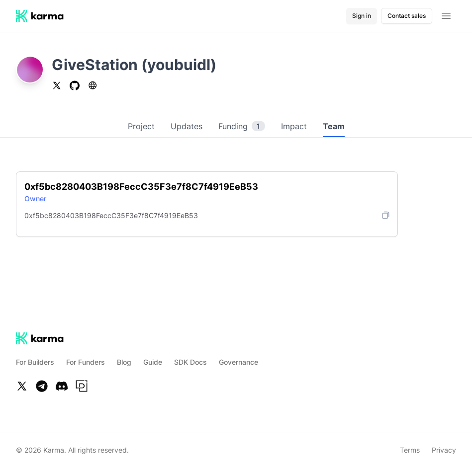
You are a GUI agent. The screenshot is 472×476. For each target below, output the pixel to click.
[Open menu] (446, 16)
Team (334, 126)
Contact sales (407, 16)
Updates (187, 126)
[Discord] (62, 386)
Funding (242, 126)
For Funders (86, 362)
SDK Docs (190, 362)
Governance (238, 362)
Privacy (444, 450)
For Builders (35, 362)
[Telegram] (42, 386)
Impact (294, 126)
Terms (410, 450)
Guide (153, 362)
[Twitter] (22, 386)
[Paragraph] (82, 386)
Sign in (362, 16)
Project (141, 126)
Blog (124, 362)
